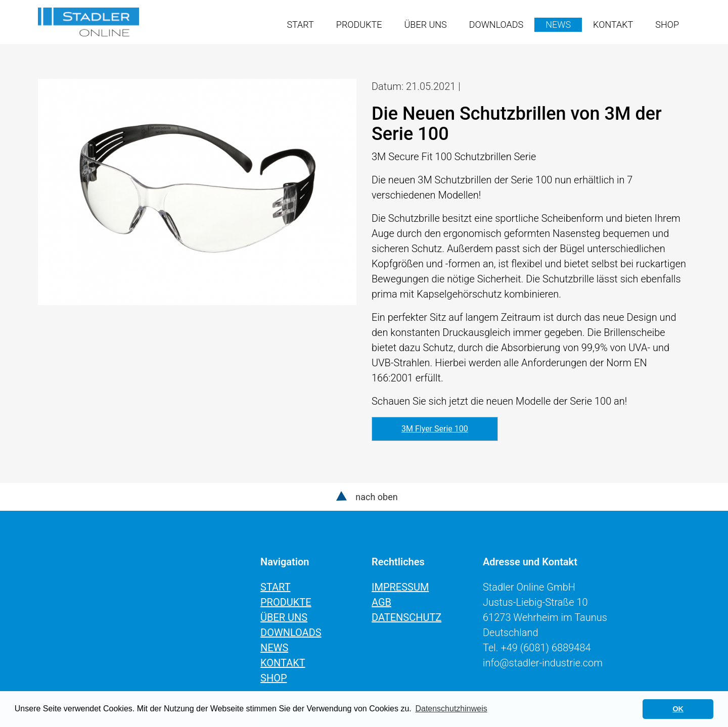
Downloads (496, 25)
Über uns (426, 25)
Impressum (400, 587)
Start (300, 25)
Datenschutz (406, 617)
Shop (667, 25)
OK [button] (678, 709)
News (558, 25)
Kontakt (613, 25)
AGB (381, 602)
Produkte (359, 25)
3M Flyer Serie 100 (435, 429)
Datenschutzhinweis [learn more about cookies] (451, 709)
